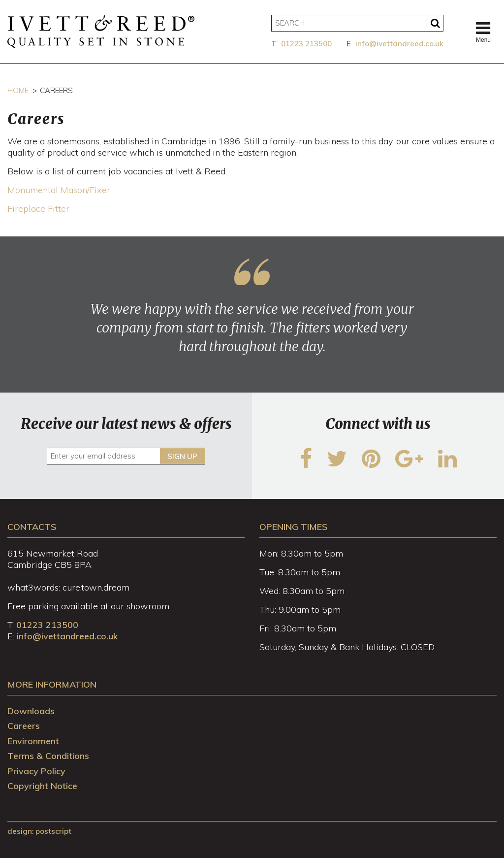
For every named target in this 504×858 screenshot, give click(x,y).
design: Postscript (39, 831)
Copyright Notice (42, 786)
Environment (33, 741)
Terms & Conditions (48, 756)
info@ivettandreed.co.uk (399, 44)
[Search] (357, 23)
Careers (24, 726)
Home (18, 90)
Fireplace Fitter (38, 209)
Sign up (182, 456)
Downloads (31, 711)
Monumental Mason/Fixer (59, 190)
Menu (483, 32)
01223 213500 (306, 44)
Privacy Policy (36, 771)
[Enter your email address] (126, 456)
